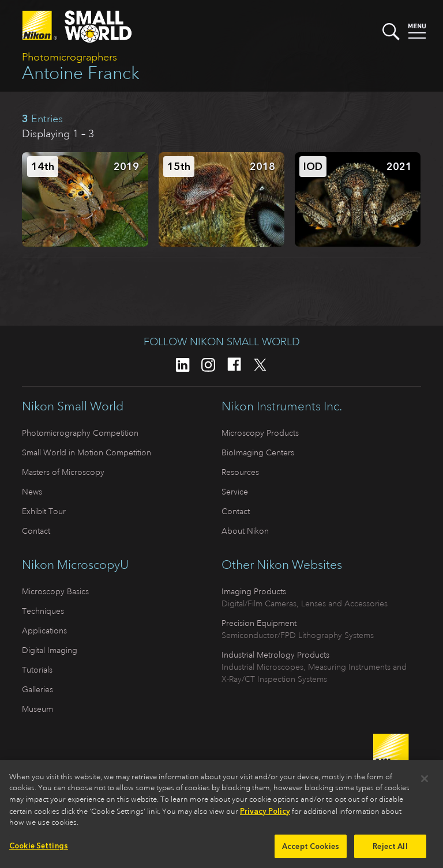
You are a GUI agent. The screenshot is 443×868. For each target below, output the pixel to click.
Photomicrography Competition (80, 433)
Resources (240, 472)
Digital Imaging (50, 650)
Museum (37, 709)
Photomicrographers (70, 57)
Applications (44, 631)
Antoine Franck (81, 73)
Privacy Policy (265, 815)
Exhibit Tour (44, 511)
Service (235, 492)
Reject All (390, 850)
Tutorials (37, 670)
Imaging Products (254, 591)
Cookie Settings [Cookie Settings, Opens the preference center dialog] (39, 849)
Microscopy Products (260, 433)
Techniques (43, 611)
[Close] (425, 782)
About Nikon (245, 531)
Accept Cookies (311, 850)
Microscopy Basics (55, 591)
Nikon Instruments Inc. (282, 406)
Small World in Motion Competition (87, 452)
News (32, 492)
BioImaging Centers (258, 452)
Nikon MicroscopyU (75, 565)
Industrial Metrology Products (275, 655)
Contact (36, 531)
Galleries (37, 689)
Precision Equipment (259, 623)
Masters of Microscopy (63, 472)
